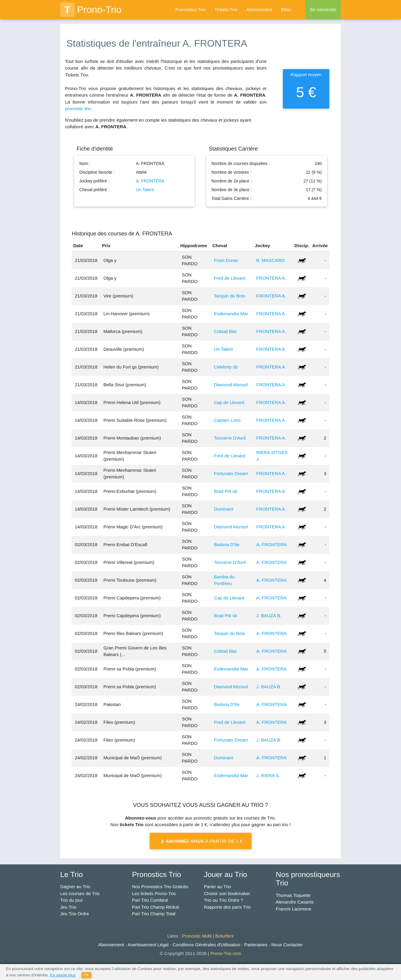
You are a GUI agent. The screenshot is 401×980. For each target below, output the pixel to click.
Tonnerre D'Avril (230, 438)
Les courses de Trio (80, 893)
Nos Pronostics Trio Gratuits (160, 887)
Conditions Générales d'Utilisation (207, 945)
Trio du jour (72, 900)
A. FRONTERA (150, 181)
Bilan (286, 9)
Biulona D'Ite (227, 544)
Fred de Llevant (230, 278)
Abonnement (259, 9)
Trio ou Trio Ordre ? (224, 900)
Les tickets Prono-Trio (154, 893)
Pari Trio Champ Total (154, 914)
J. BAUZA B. (269, 616)
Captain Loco (227, 420)
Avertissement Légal (148, 945)
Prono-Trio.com (226, 953)
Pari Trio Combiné (150, 900)
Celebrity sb (226, 367)
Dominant (224, 509)
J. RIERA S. (268, 775)
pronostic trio (78, 109)
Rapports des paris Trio (227, 907)
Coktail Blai (225, 331)
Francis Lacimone (293, 909)
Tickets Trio (226, 9)
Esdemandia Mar (231, 314)
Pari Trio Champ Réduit (155, 907)
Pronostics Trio (190, 9)
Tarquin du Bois (229, 296)
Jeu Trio (68, 907)
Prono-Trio (91, 10)
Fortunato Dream (231, 473)
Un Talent (145, 190)
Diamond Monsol (231, 385)
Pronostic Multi (197, 936)
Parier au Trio (218, 887)
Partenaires (256, 945)
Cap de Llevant (229, 402)
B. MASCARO (271, 260)
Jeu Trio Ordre (75, 914)
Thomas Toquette (293, 895)
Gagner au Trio (75, 887)
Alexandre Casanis (295, 902)
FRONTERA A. (271, 278)
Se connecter (323, 9)
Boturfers (225, 936)
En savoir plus (63, 975)
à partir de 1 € (201, 842)
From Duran (226, 260)
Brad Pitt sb (226, 491)
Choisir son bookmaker (227, 893)
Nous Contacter (287, 945)
